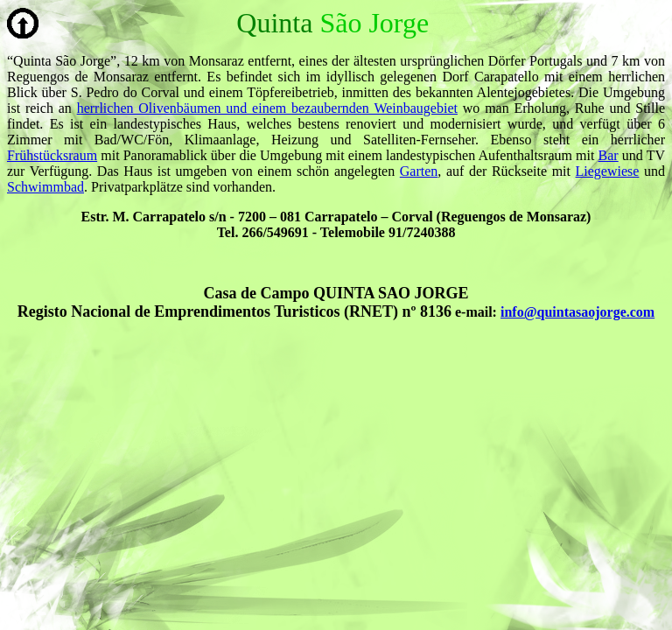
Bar (609, 155)
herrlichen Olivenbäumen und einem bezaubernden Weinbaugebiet (267, 108)
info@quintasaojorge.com (577, 312)
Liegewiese (608, 171)
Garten (419, 171)
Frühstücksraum (52, 155)
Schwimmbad (45, 187)
